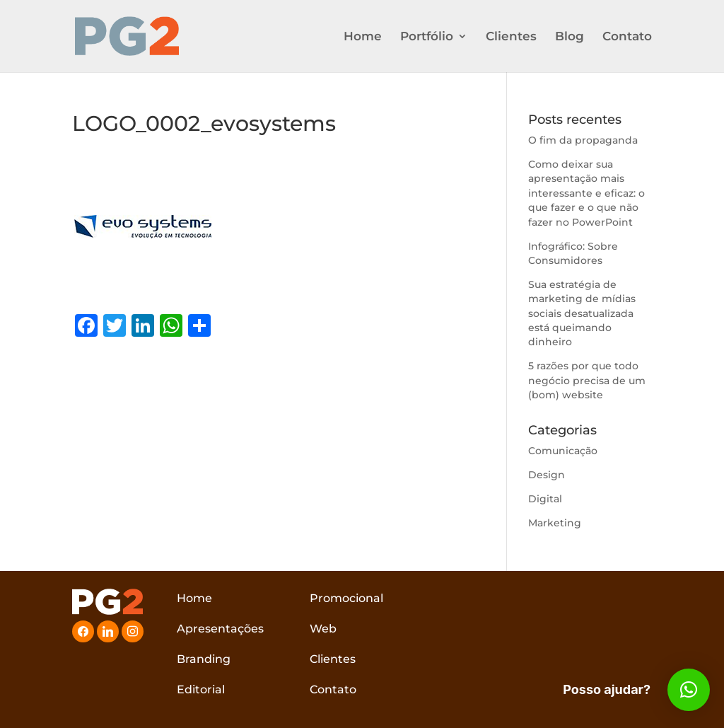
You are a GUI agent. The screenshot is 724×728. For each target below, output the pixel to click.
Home (363, 37)
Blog (570, 37)
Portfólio (427, 37)
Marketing (555, 523)
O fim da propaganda (583, 140)
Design (547, 475)
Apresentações (220, 629)
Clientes (511, 37)
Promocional (346, 598)
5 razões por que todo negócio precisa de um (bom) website (587, 380)
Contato (627, 37)
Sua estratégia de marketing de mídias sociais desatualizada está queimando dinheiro (582, 313)
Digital (545, 499)
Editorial (201, 689)
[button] (689, 690)
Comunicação (563, 451)
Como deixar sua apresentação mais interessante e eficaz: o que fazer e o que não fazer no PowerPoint (586, 193)
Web (323, 629)
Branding (204, 659)
